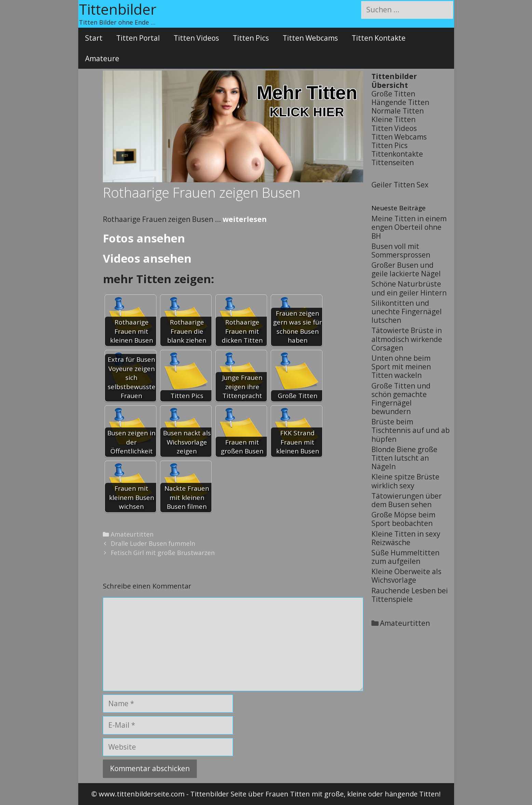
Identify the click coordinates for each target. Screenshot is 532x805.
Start (94, 38)
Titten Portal (138, 38)
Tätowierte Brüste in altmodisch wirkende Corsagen (407, 339)
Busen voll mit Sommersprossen (401, 250)
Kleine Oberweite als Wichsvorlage (406, 576)
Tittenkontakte (397, 154)
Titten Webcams (310, 38)
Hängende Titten (400, 102)
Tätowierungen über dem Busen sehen (407, 500)
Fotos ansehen (144, 238)
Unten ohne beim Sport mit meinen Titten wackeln (401, 367)
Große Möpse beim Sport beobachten (403, 519)
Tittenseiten (393, 162)
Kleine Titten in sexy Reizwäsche (406, 538)
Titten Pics (251, 38)
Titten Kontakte (379, 38)
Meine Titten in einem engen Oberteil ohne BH (409, 227)
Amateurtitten (132, 534)
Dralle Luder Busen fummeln (153, 543)
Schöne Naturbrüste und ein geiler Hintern (409, 288)
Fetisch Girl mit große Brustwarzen (163, 553)
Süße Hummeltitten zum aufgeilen (405, 557)
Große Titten (393, 94)
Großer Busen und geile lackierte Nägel (406, 269)
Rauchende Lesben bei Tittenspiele (410, 595)
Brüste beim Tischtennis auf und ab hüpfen (411, 430)
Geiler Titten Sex (400, 185)
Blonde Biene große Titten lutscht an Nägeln (404, 458)
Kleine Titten (393, 119)
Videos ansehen (147, 258)
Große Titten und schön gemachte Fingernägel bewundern (401, 399)
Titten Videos (196, 38)
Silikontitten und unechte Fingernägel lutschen (407, 312)
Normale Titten (398, 111)
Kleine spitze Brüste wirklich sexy (405, 481)
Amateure (102, 58)
